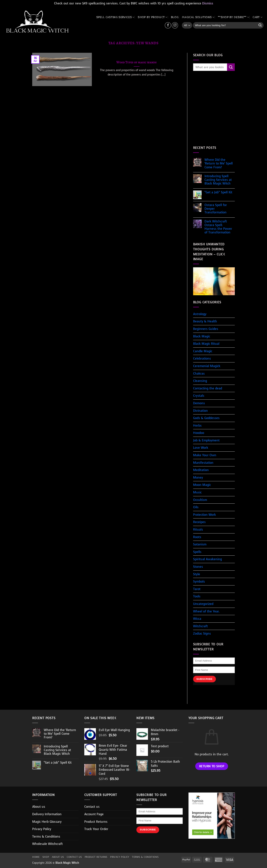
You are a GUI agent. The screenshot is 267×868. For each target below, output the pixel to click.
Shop (46, 857)
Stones (198, 567)
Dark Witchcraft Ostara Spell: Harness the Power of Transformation (218, 227)
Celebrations (202, 359)
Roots (197, 537)
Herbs (197, 426)
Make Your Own (205, 455)
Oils (196, 507)
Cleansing (200, 381)
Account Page (94, 814)
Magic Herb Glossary (47, 822)
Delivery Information (47, 814)
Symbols (199, 582)
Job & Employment (206, 440)
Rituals (198, 530)
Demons (199, 403)
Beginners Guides (206, 329)
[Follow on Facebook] (168, 25)
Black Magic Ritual (206, 344)
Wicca (197, 619)
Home (36, 857)
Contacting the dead (208, 388)
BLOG (175, 17)
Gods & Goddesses (206, 418)
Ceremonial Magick (207, 366)
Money (198, 478)
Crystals (199, 396)
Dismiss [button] (208, 3)
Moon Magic (202, 485)
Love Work (201, 448)
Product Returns (96, 822)
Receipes (199, 522)
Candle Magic (203, 351)
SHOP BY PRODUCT (153, 17)
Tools (197, 596)
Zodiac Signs (202, 634)
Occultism (200, 500)
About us (39, 807)
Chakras (199, 374)
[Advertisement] (226, 112)
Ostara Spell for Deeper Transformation (216, 209)
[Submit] (260, 25)
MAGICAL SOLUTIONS (198, 17)
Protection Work (204, 515)
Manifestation (203, 463)
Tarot (197, 589)
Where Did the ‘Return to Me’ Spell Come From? (219, 164)
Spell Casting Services (115, 17)
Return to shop (212, 766)
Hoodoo (199, 433)
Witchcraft (200, 626)
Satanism (200, 544)
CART (257, 17)
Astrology (200, 314)
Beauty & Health (205, 321)
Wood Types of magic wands (136, 62)
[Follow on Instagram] (175, 25)
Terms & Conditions (46, 837)
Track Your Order (96, 829)
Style (197, 574)
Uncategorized (203, 604)
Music (197, 492)
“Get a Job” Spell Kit (218, 192)
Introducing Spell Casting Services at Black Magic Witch (218, 180)
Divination (200, 411)
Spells (197, 552)
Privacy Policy (42, 829)
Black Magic (202, 336)
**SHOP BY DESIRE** (233, 17)
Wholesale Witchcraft (47, 844)
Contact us (92, 807)
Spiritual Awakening (207, 559)
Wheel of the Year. (206, 611)
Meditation (201, 470)
